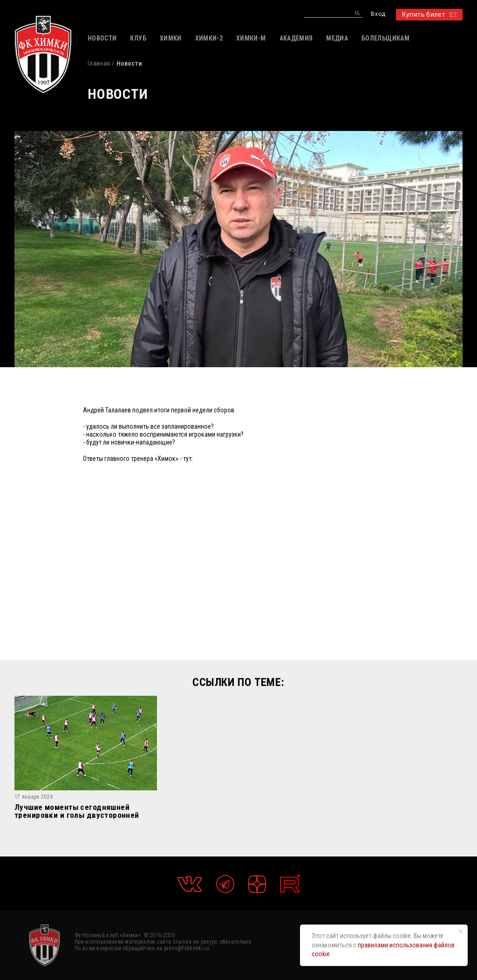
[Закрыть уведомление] (461, 932)
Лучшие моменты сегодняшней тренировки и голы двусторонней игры (77, 811)
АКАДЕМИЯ (296, 38)
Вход (378, 14)
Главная (99, 63)
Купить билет (429, 14)
